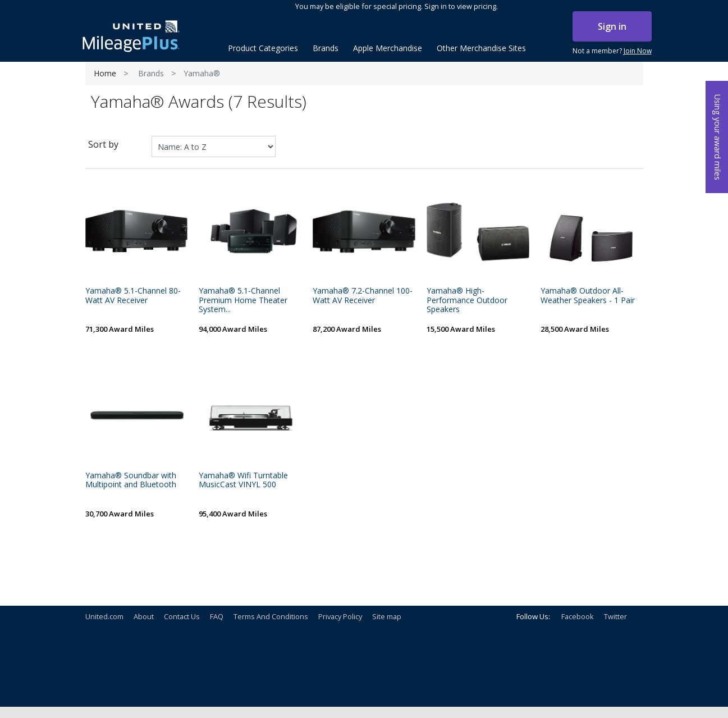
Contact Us (182, 616)
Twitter (615, 616)
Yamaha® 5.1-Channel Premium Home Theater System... (243, 300)
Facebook (578, 616)
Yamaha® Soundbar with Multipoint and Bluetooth (131, 481)
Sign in (612, 26)
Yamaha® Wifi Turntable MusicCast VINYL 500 (243, 481)
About (144, 616)
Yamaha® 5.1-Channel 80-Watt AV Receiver (133, 296)
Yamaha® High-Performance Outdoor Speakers (467, 300)
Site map (387, 616)
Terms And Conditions (271, 616)
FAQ (217, 616)
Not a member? (612, 51)
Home (105, 73)
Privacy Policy (340, 616)
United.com (104, 616)
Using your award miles (718, 137)
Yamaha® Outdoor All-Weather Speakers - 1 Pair (588, 296)
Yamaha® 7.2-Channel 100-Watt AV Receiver (363, 296)
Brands (151, 73)
